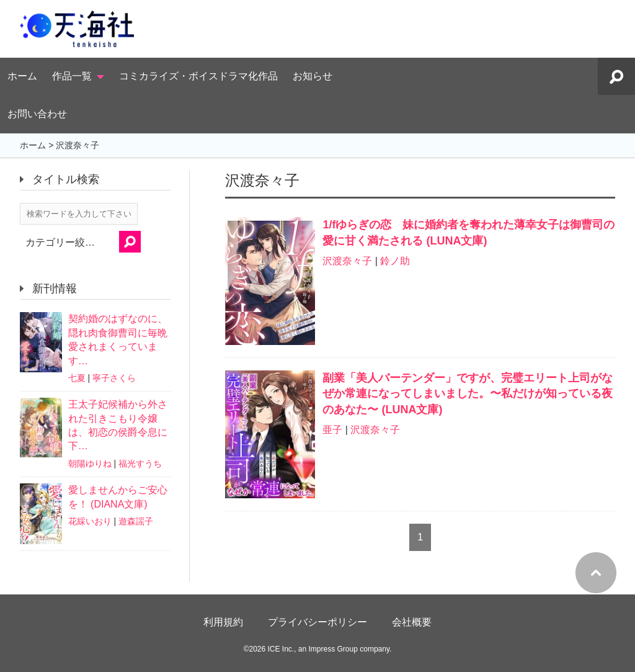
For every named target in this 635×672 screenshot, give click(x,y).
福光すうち (140, 464)
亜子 (332, 430)
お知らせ (313, 76)
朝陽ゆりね (90, 464)
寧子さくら (114, 378)
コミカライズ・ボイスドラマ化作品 (198, 76)
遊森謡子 (136, 521)
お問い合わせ (37, 114)
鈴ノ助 (395, 261)
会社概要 (412, 622)
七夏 (77, 378)
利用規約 (223, 622)
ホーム (22, 76)
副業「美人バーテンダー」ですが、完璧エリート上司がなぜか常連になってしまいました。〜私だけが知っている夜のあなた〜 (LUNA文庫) (468, 393)
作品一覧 (72, 76)
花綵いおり (90, 521)
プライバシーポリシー (317, 622)
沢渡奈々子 (347, 261)
